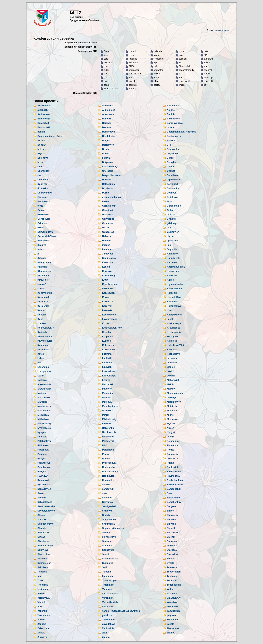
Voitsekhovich (110, 602)
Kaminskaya (109, 258)
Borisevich (108, 145)
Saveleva (107, 498)
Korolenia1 (43, 306)
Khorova (107, 271)
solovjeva (172, 546)
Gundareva (108, 232)
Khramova (43, 275)
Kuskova (172, 349)
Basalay (106, 127)
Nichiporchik (109, 432)
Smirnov (107, 541)
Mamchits (107, 393)
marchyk (172, 397)
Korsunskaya (174, 306)
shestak (42, 519)
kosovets (107, 310)
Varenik (42, 593)
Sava (170, 493)
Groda (41, 228)
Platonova (43, 450)
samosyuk (108, 489)
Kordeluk (172, 293)
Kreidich (42, 332)
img (169, 245)
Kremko (106, 332)
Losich (171, 371)
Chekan (171, 167)
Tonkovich (173, 576)
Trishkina (42, 585)
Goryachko (108, 219)
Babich (171, 114)
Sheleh (106, 515)
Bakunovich (173, 119)
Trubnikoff (108, 585)
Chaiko (41, 167)
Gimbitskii (108, 210)
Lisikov (171, 367)
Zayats (171, 624)
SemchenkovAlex (47, 506)
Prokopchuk (109, 463)
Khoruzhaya (173, 271)
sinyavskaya (109, 537)
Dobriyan (42, 184)
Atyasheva (108, 114)
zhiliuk (41, 633)
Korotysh (107, 306)
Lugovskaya (109, 376)
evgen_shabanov (112, 197)
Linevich (107, 367)
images (106, 245)
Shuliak (42, 528)
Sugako (171, 559)
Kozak (106, 323)
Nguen (170, 428)
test (39, 576)
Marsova (107, 402)
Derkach (107, 180)
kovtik (170, 319)
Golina (170, 210)
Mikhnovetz (173, 419)
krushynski (173, 336)
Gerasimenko (174, 206)
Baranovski (44, 127)
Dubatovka (173, 188)
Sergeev (171, 506)
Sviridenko (43, 567)
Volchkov (172, 602)
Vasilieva (172, 593)
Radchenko (108, 467)
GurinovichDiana (47, 236)
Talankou (172, 567)
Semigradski (109, 506)
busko (41, 162)
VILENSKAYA (174, 598)
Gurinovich (173, 232)
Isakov (41, 249)
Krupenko (108, 336)
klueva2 (42, 284)
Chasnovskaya (110, 167)
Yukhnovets (109, 620)
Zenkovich (108, 628)
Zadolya (42, 624)
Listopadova (44, 371)
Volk (40, 607)
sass (105, 493)
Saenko (106, 485)
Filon (170, 201)
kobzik (41, 289)
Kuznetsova (173, 354)
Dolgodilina (108, 184)
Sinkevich (172, 532)
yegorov (171, 615)
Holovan (107, 241)
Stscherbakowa (111, 559)
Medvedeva (173, 410)
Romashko (108, 480)
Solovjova (43, 550)
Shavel (171, 511)
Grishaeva (108, 223)
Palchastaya (44, 441)
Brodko (106, 149)
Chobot (171, 171)
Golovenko (43, 214)
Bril (169, 145)
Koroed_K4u (174, 297)
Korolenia (172, 302)
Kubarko (107, 341)
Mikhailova (43, 419)
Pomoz (171, 450)
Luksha (171, 376)
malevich (107, 389)
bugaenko (172, 153)
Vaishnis (107, 589)
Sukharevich (44, 563)
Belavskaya (108, 132)
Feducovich (44, 201)
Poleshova (108, 450)
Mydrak (171, 424)
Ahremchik (173, 106)
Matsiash (172, 406)
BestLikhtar (108, 136)
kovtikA (42, 323)
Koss (170, 310)
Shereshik (172, 515)
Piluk (105, 445)
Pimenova (172, 445)
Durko (105, 193)
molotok (107, 424)
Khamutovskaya (176, 267)
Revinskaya (173, 476)
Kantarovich (44, 262)
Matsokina (108, 410)
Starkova (172, 550)
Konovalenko (45, 293)
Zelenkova (43, 628)
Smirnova (172, 541)
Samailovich (44, 489)
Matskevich (44, 410)
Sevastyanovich (46, 511)
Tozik (40, 580)
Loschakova (109, 371)
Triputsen (172, 580)
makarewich (44, 384)
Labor (41, 358)
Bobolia (171, 140)
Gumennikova (45, 232)
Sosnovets (108, 550)
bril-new (42, 149)
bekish (41, 132)
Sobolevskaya (45, 546)
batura (170, 127)
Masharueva (44, 406)
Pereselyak (108, 441)
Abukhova (108, 106)
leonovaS (172, 363)
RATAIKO (42, 476)
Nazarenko (108, 428)
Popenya (42, 454)
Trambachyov (110, 580)
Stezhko (107, 554)
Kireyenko (43, 280)
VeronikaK (108, 598)
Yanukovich (173, 611)
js (38, 254)
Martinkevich (174, 402)
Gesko (41, 210)
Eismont (42, 197)
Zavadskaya (109, 624)
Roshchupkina (175, 480)
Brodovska (173, 149)
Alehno (171, 110)
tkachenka (108, 576)
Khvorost (172, 275)
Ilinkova (42, 245)
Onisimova (108, 437)
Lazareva (172, 358)
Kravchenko (173, 328)
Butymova (108, 162)
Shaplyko (107, 511)
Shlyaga (171, 524)
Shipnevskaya (45, 524)
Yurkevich (172, 620)
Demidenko (173, 175)
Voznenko (172, 607)
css (39, 175)
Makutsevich (44, 389)
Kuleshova (108, 345)
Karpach (42, 267)
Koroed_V (108, 302)
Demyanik (43, 180)
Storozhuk (173, 554)
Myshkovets (44, 428)
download (172, 184)
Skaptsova (43, 541)
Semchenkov (174, 502)
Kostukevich (109, 315)
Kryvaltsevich (45, 341)
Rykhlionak (44, 485)
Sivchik (171, 537)
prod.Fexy (172, 458)
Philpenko (43, 445)
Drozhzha (107, 188)
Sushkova (108, 563)
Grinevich (43, 223)
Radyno (42, 471)
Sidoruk (171, 528)
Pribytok (42, 458)
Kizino (170, 280)
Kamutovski (173, 258)
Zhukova (42, 637)
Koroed (106, 297)
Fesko (105, 201)
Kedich (106, 267)
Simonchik (43, 532)
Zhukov (171, 633)
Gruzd (105, 228)
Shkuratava (108, 524)
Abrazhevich (44, 106)
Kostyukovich (174, 315)
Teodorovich (174, 572)
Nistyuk (171, 432)
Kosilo (41, 310)
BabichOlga (44, 119)
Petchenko (173, 441)
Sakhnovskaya (175, 485)
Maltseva (42, 393)
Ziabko (106, 637)
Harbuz (171, 236)
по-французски (221, 30)
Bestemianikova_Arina (50, 136)
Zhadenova (173, 628)
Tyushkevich (174, 585)
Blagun (106, 140)
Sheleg (41, 515)
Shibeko (171, 519)
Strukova (42, 559)
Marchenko (44, 397)
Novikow (42, 437)
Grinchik (172, 219)
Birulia (41, 140)
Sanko (41, 493)
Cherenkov (43, 171)
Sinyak (41, 537)
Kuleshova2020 (175, 345)
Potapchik (172, 454)
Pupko (170, 463)
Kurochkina (108, 349)
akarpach (42, 110)
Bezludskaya (174, 136)
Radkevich (173, 467)
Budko (106, 153)
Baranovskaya (175, 123)
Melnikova (43, 415)
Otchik (170, 437)
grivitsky (172, 223)
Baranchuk (43, 123)
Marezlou (42, 402)
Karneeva (172, 262)
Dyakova (172, 193)
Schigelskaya (45, 502)
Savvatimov (173, 498)
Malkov (171, 389)
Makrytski (107, 384)
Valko (170, 589)
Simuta (106, 532)
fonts (40, 206)
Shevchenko (109, 519)
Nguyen (42, 432)
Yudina (41, 620)
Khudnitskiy (109, 275)
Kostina (42, 315)
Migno (170, 415)
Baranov (107, 123)
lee (39, 363)
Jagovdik (172, 249)
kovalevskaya (110, 319)
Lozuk (41, 376)
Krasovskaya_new (112, 328)
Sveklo (171, 563)
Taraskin (107, 572)
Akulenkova (109, 110)
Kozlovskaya (174, 323)
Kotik (40, 319)
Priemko (107, 458)
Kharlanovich (45, 271)
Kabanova (172, 254)
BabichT (107, 119)
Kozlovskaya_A (46, 328)
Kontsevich (108, 293)
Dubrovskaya (45, 193)
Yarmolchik (44, 615)
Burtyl (170, 158)
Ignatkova (172, 241)
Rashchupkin (174, 471)
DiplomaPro (173, 180)
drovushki (43, 188)
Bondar (41, 145)
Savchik (42, 498)
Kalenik (42, 258)
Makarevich (173, 380)
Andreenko (43, 114)
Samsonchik (174, 489)
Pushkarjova (44, 467)
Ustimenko (43, 589)
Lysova (106, 380)
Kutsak (41, 354)
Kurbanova (43, 349)
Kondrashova (174, 289)
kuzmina (107, 354)
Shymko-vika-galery (113, 528)
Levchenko (43, 367)
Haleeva (106, 236)
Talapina (42, 572)
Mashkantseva (110, 406)
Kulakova (172, 341)
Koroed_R (43, 302)
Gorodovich (44, 219)
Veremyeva (43, 598)
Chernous (108, 171)
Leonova (107, 363)
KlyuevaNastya (175, 284)
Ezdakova (172, 197)
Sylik (105, 567)
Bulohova (43, 158)
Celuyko (171, 162)
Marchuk (107, 397)
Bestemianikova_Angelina (181, 132)
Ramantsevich (110, 471)
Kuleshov (43, 345)
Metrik (106, 415)
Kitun (105, 280)
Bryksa (41, 153)
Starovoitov (44, 554)
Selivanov (108, 502)
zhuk (105, 633)
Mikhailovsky (109, 419)
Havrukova (43, 241)
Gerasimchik (109, 206)
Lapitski (106, 358)
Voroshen (107, 607)
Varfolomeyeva (110, 593)
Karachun (107, 262)
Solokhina (108, 546)
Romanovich (44, 480)
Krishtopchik (174, 332)
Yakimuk (42, 611)
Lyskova (42, 380)
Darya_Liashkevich (113, 175)
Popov (106, 454)
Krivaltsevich (45, 336)
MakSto (171, 384)
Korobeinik (43, 297)
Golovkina (108, 214)
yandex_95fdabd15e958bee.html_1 (121, 611)
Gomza (171, 214)
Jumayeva (108, 254)
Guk (169, 228)
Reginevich (108, 476)
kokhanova (108, 289)
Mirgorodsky (44, 424)
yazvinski (107, 615)
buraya (106, 158)
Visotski (42, 602)
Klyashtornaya (110, 284)
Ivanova (106, 249)
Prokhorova (44, 463)
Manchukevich (175, 393)
